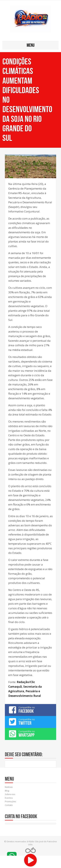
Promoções (10, 801)
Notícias (9, 787)
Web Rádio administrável (30, 850)
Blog (7, 791)
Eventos (9, 798)
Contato (9, 805)
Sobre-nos (10, 794)
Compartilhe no (30, 710)
